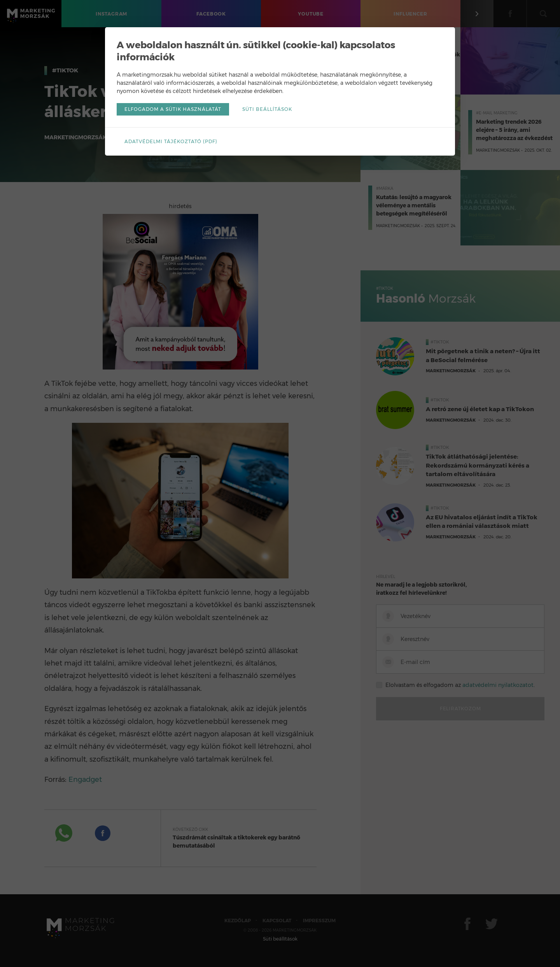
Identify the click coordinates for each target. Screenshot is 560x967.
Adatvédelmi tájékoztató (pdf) (171, 141)
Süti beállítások (267, 109)
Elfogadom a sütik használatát (173, 109)
